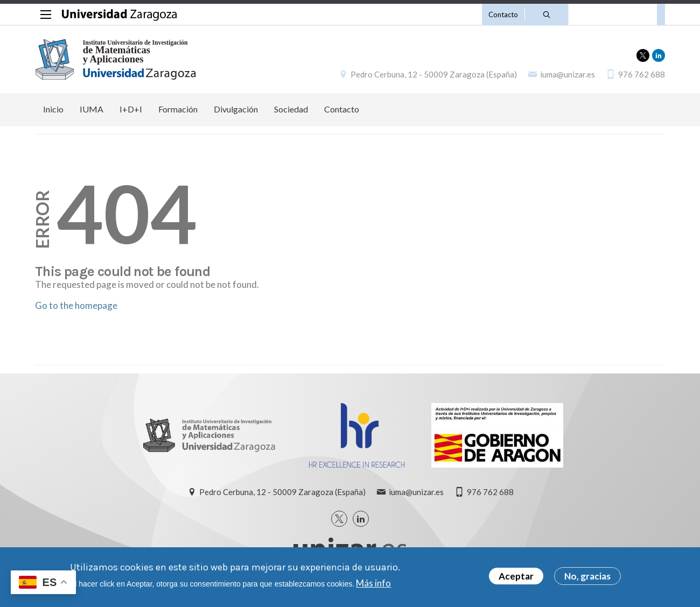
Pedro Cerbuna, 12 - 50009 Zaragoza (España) (434, 74)
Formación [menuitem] (178, 109)
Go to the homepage (76, 305)
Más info (373, 585)
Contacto (503, 15)
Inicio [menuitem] (53, 109)
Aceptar (516, 579)
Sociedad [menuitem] (291, 109)
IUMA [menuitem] (92, 109)
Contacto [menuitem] (342, 109)
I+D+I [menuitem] (131, 109)
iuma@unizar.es (568, 74)
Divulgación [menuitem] (236, 109)
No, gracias (587, 579)
